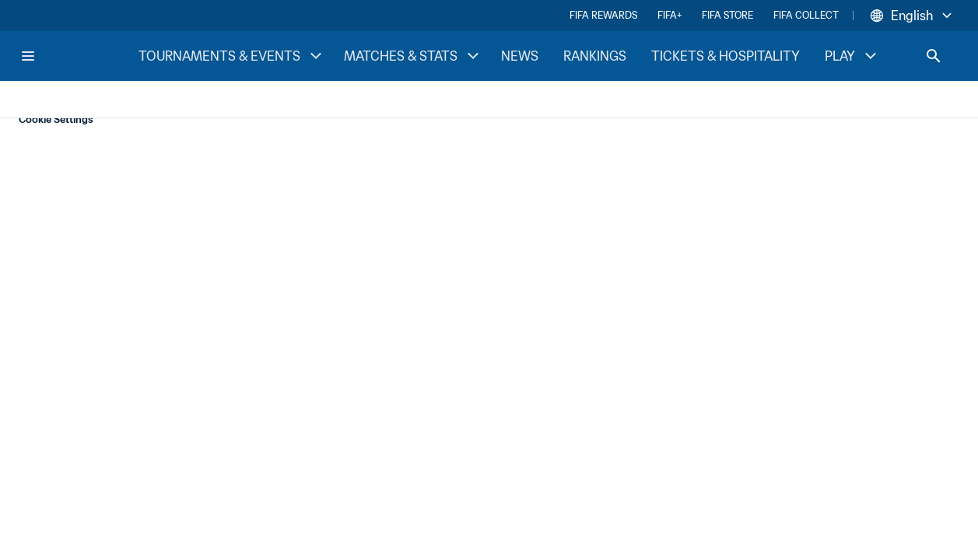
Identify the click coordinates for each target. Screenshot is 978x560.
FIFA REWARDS (603, 15)
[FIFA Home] (79, 56)
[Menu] (28, 56)
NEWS (520, 56)
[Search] (934, 56)
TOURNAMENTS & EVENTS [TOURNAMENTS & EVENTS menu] (232, 56)
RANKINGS (595, 56)
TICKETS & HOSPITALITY (726, 56)
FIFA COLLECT (806, 15)
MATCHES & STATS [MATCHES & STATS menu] (413, 56)
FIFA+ (670, 15)
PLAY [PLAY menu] (852, 56)
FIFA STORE (727, 15)
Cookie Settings (56, 119)
